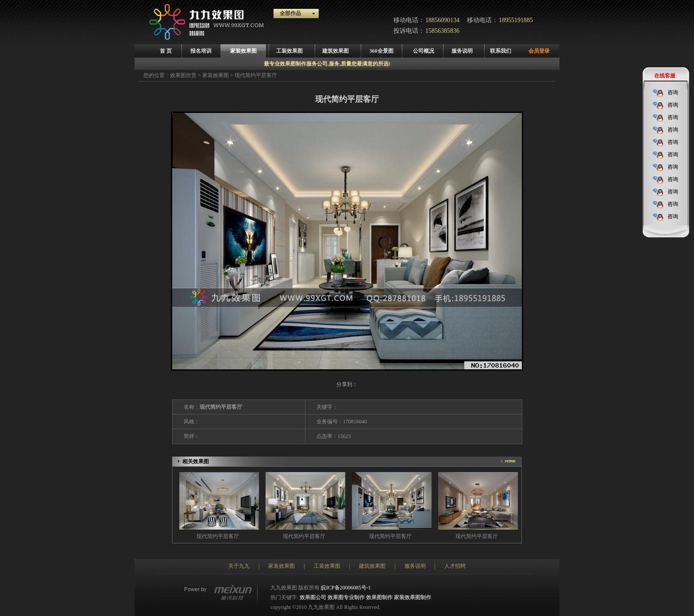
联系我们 (501, 51)
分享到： (347, 384)
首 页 (166, 51)
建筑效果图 (335, 51)
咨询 (665, 93)
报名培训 (201, 51)
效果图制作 (379, 597)
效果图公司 (313, 597)
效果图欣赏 (183, 75)
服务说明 (462, 51)
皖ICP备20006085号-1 (346, 588)
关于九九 (239, 566)
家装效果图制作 (413, 597)
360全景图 (382, 51)
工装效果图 (289, 51)
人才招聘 (455, 566)
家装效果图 (243, 51)
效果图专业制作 (346, 597)
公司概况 (424, 51)
